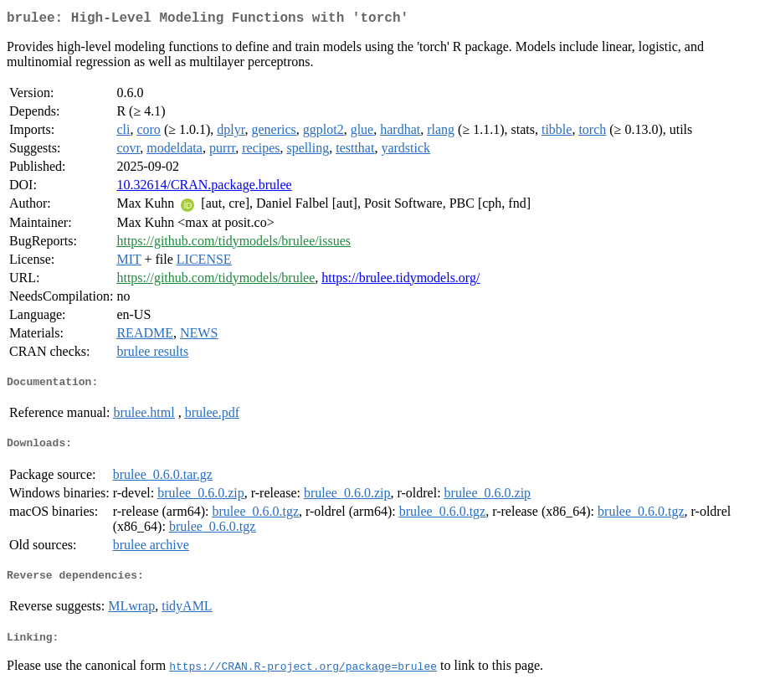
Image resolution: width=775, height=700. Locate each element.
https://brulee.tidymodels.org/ (400, 281)
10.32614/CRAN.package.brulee (204, 188)
